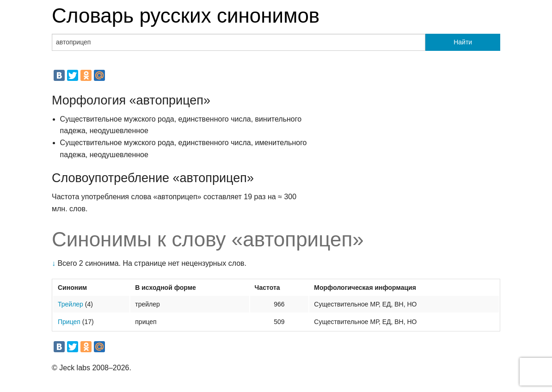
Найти (463, 42)
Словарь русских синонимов (186, 15)
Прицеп (69, 322)
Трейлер (71, 304)
